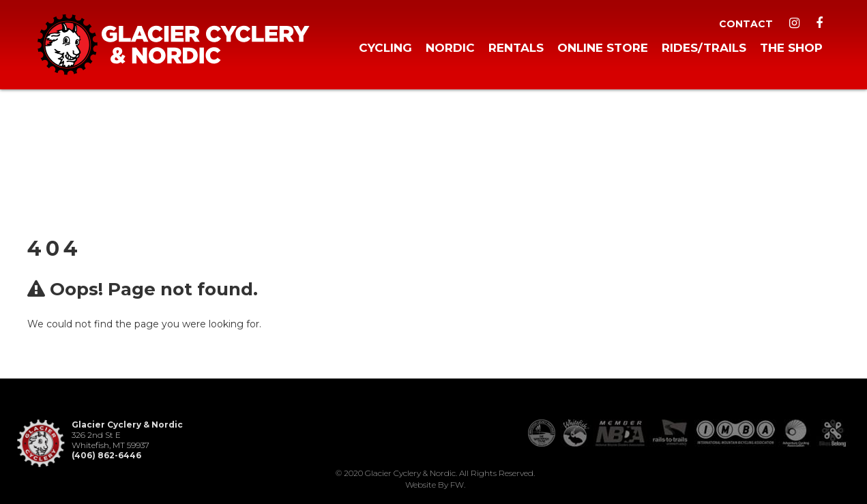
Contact (746, 24)
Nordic (450, 48)
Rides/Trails (704, 48)
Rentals (516, 48)
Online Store (603, 48)
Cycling (385, 48)
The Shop (791, 48)
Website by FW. (435, 485)
